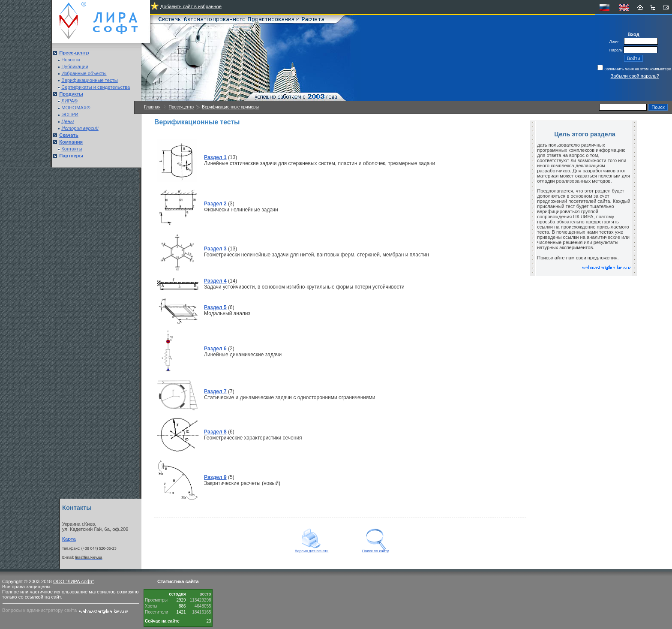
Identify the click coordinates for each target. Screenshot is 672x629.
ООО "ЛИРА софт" (74, 581)
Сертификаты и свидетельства (96, 87)
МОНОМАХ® (76, 108)
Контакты (72, 149)
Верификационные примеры (230, 107)
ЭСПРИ (70, 114)
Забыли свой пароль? (635, 76)
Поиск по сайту (376, 549)
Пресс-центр (181, 107)
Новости (70, 60)
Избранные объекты (84, 73)
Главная (152, 107)
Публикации (75, 66)
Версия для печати (312, 549)
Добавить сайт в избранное (191, 6)
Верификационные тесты (90, 80)
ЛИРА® (69, 101)
